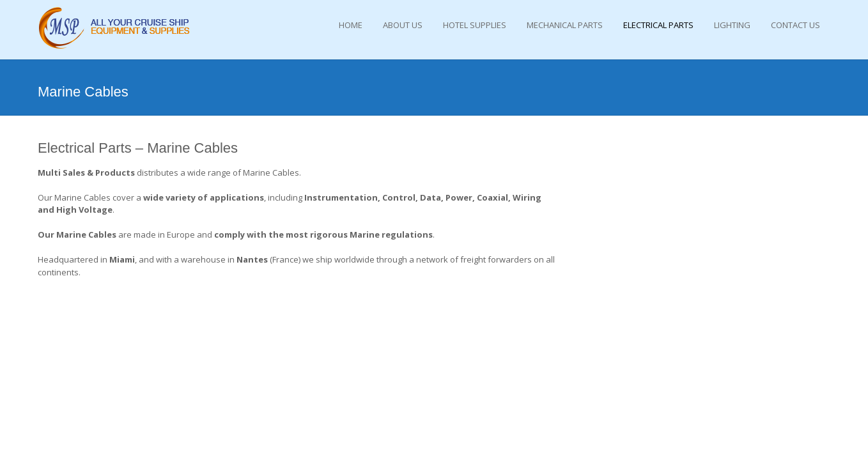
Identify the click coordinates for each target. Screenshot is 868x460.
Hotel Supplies (475, 25)
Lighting (732, 25)
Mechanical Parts (565, 25)
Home (351, 25)
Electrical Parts (658, 25)
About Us (403, 25)
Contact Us (795, 25)
